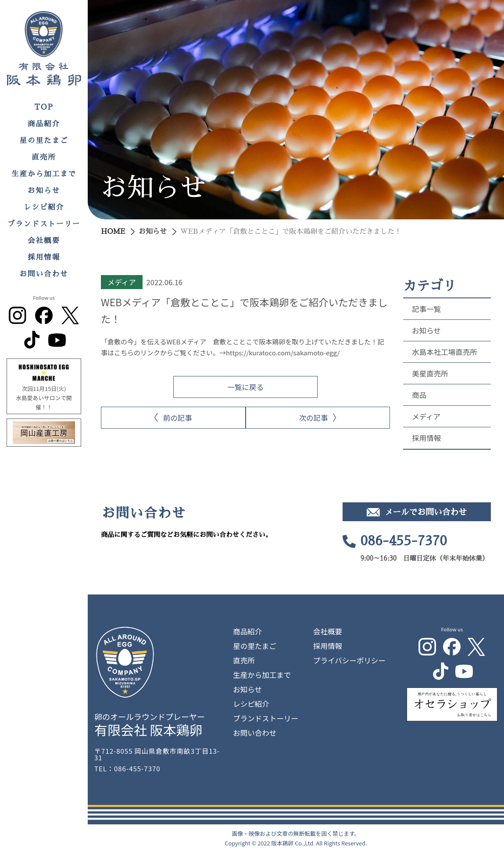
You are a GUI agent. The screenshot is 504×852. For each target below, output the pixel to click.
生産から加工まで (44, 174)
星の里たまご (44, 141)
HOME (113, 232)
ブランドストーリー (44, 224)
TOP (44, 107)
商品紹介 (44, 124)
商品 (419, 395)
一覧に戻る (245, 387)
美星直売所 (430, 373)
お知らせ (44, 191)
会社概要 (44, 241)
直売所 (44, 157)
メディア (426, 416)
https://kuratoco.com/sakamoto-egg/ (283, 353)
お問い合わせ (44, 274)
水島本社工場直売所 (445, 352)
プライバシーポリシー (349, 660)
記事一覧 (426, 309)
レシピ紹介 (44, 207)
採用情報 (44, 257)
